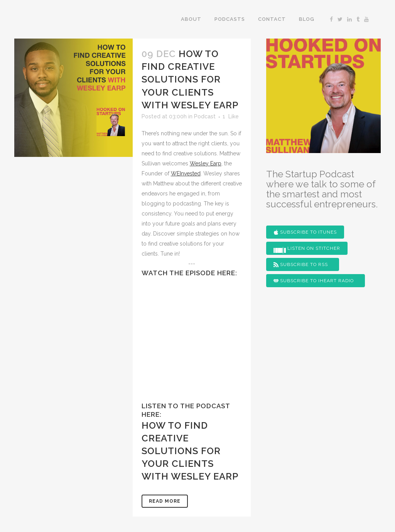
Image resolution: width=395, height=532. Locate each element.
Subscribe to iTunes (305, 232)
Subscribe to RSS (301, 264)
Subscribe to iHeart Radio (314, 281)
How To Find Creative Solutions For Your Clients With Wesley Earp (190, 79)
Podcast (205, 116)
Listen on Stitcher (307, 250)
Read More (165, 501)
